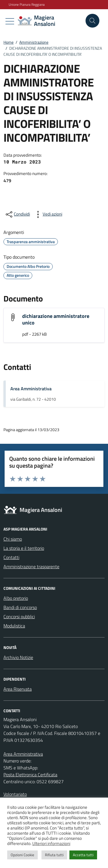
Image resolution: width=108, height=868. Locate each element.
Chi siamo (13, 539)
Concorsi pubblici (19, 617)
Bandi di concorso (20, 607)
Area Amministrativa (31, 389)
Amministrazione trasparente (31, 566)
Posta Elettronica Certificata (30, 775)
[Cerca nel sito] (92, 21)
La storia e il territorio (24, 548)
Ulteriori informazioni (51, 844)
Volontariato (15, 794)
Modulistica (14, 626)
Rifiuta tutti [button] (54, 855)
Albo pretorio (16, 598)
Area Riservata (18, 689)
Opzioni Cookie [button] (22, 855)
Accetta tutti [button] (83, 855)
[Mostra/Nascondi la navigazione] (10, 21)
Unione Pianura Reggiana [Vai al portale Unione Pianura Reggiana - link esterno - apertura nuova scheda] (27, 5)
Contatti (11, 557)
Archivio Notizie (18, 657)
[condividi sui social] (17, 214)
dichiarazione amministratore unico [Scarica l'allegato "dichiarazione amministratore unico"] (56, 319)
